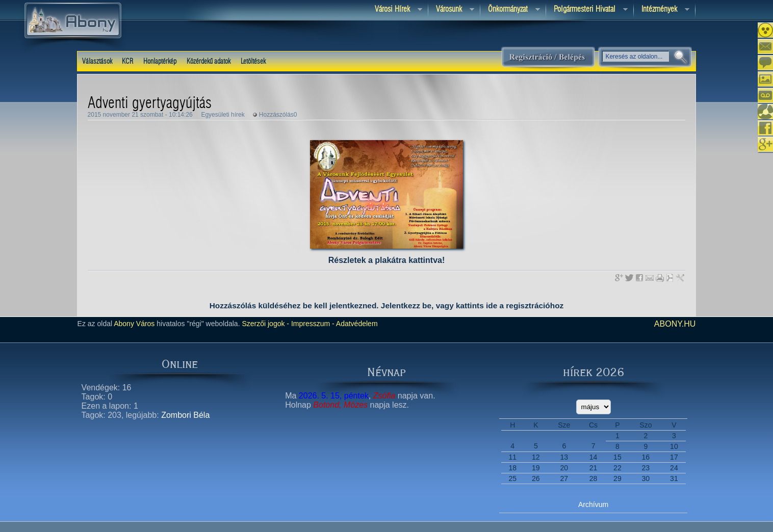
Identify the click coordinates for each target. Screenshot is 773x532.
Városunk (451, 10)
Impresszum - (312, 324)
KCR (127, 62)
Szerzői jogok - (265, 324)
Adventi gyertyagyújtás (150, 103)
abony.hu (675, 324)
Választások (97, 62)
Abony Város (134, 324)
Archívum (593, 504)
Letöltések (253, 62)
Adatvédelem (356, 324)
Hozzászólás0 (278, 115)
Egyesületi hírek (223, 115)
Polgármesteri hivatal (587, 10)
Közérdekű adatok (209, 62)
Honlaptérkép (160, 62)
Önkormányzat (510, 10)
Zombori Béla (185, 415)
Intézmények (662, 10)
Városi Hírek (395, 10)
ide (492, 305)
